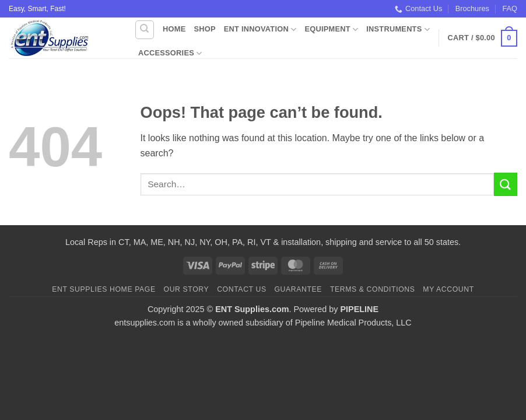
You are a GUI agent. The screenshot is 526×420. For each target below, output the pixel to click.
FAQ (510, 8)
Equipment (331, 29)
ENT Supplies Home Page (104, 289)
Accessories (170, 53)
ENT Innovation (260, 29)
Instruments (398, 29)
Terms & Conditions (373, 289)
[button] (483, 38)
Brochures (472, 8)
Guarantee (298, 289)
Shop (204, 29)
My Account (448, 289)
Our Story (187, 289)
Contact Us (418, 9)
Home (174, 29)
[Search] (145, 30)
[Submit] (506, 184)
